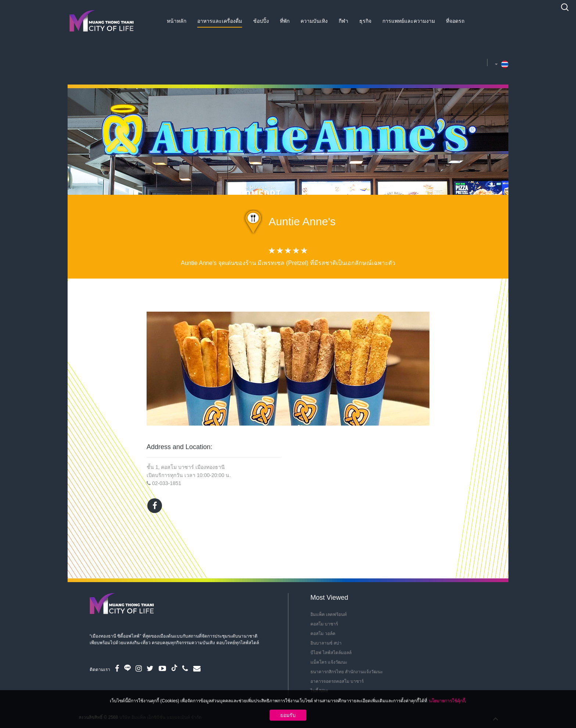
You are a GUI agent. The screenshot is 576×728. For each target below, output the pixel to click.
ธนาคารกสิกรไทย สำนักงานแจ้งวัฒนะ (347, 672)
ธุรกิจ (365, 21)
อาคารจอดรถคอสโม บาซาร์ (337, 681)
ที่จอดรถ (455, 21)
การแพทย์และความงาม (409, 21)
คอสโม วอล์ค (323, 634)
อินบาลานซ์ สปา (326, 643)
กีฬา (343, 21)
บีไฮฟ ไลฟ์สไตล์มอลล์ (331, 653)
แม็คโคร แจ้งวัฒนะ (329, 662)
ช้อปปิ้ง (261, 21)
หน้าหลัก (177, 21)
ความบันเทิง (314, 21)
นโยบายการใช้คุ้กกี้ (447, 701)
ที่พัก (285, 21)
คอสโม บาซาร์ (324, 624)
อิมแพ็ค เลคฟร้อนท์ (329, 614)
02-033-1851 (167, 483)
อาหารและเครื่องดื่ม (220, 21)
